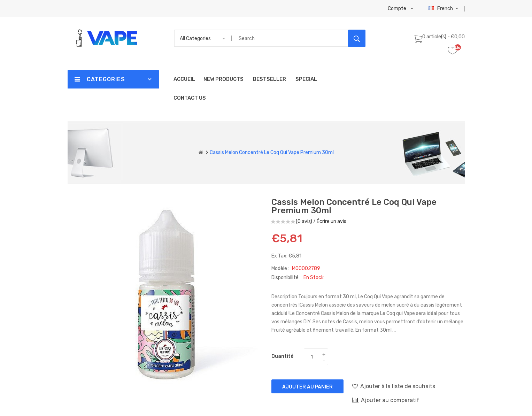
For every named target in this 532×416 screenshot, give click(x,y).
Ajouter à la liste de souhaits (394, 386)
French (444, 9)
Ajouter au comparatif (386, 400)
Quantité (282, 356)
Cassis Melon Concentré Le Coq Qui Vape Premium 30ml (272, 152)
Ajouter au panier (307, 387)
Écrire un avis (331, 221)
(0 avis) (304, 221)
